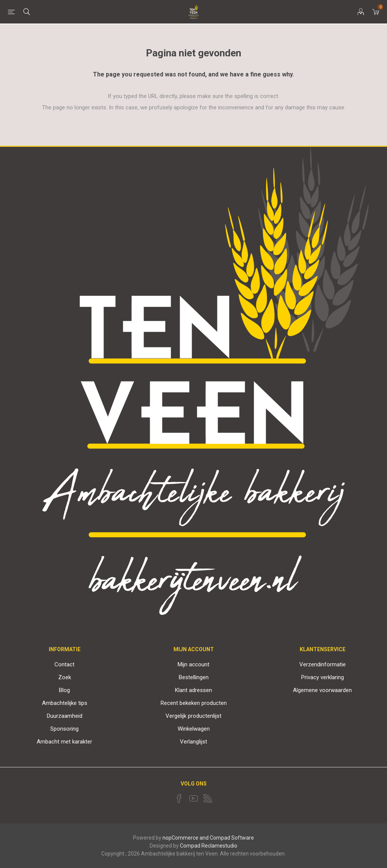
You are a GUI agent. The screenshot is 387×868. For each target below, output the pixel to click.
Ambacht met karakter (64, 742)
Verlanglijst (193, 742)
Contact (64, 664)
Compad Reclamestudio (209, 846)
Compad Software (232, 838)
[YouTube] (193, 798)
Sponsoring (64, 729)
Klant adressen (193, 690)
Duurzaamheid (65, 716)
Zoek (65, 677)
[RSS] (208, 798)
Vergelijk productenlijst (193, 716)
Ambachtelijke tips (65, 703)
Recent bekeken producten (194, 703)
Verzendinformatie (323, 664)
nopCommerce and (186, 838)
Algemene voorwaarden (322, 690)
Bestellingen (194, 677)
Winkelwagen (194, 729)
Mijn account (193, 664)
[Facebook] (179, 798)
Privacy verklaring (323, 677)
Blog (64, 690)
